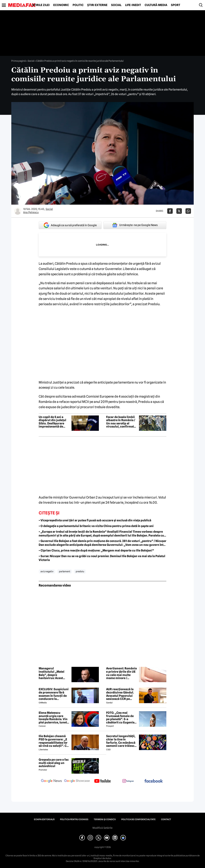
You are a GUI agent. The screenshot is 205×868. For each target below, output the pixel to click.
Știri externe (97, 5)
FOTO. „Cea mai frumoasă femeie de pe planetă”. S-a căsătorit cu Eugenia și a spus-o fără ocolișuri (120, 718)
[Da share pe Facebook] (170, 211)
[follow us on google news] (51, 781)
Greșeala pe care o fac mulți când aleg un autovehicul (54, 763)
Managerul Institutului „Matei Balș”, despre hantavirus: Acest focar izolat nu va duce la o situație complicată (54, 673)
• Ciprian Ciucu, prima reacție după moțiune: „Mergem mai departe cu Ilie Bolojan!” (96, 550)
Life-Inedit (133, 5)
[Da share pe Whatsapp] (188, 211)
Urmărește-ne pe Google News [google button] (135, 225)
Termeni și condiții (105, 819)
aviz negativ (47, 571)
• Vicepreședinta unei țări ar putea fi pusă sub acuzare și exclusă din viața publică (95, 520)
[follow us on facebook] (154, 781)
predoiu (80, 571)
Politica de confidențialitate (138, 819)
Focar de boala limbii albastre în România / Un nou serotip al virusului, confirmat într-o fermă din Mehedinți (121, 422)
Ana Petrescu (31, 212)
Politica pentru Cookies (74, 819)
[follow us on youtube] (102, 781)
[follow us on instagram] (128, 781)
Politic (78, 5)
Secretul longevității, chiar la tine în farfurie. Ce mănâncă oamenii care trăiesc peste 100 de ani (121, 741)
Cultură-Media (156, 5)
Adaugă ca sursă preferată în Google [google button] (70, 225)
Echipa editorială (44, 819)
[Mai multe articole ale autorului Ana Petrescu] (18, 211)
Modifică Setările (102, 828)
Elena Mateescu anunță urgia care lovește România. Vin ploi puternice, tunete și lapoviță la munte (54, 718)
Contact (166, 819)
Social (116, 5)
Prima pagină (19, 61)
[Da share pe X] (179, 211)
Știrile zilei (41, 5)
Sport (176, 5)
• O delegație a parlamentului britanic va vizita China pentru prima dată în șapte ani (96, 526)
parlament (65, 571)
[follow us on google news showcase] (77, 781)
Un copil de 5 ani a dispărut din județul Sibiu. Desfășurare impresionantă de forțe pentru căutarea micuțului (54, 422)
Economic (61, 5)
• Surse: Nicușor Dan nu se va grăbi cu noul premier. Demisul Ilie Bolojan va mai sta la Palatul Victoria (102, 558)
